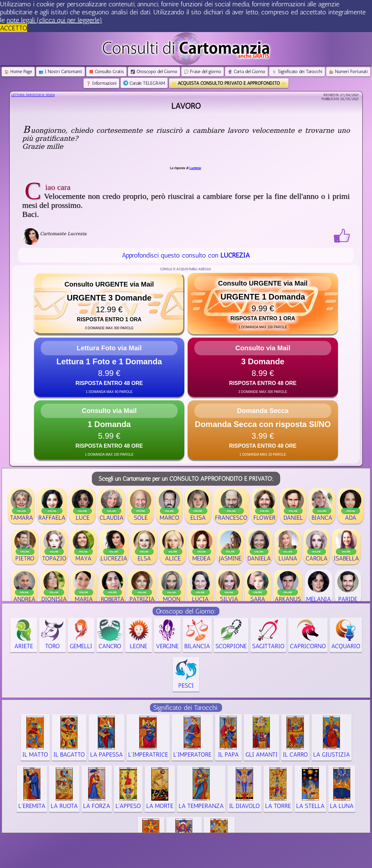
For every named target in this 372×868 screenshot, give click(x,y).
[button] (109, 304)
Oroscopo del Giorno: (186, 611)
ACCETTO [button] (14, 28)
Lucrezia (195, 168)
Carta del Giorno (246, 72)
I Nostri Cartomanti (60, 72)
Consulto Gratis (106, 72)
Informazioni (101, 83)
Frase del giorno (203, 72)
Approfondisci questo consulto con (186, 255)
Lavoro (186, 106)
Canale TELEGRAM (144, 83)
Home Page (18, 72)
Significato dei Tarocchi (297, 72)
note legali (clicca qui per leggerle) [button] (54, 20)
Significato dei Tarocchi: (186, 708)
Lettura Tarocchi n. (33, 95)
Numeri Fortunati (348, 72)
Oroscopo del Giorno (154, 72)
